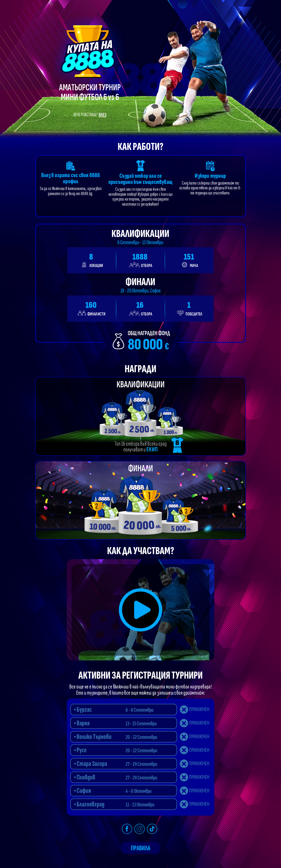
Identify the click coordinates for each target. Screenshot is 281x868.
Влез (103, 115)
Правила (140, 848)
